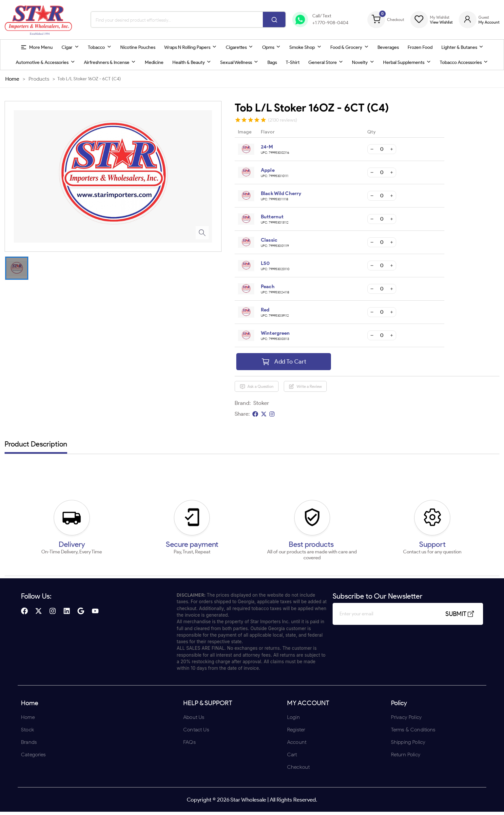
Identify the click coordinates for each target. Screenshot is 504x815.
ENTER (217, 450)
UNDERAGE (287, 450)
